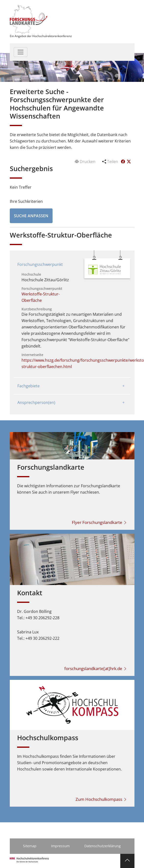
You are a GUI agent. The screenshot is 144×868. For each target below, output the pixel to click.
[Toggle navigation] (21, 52)
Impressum (60, 846)
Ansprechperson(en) (36, 402)
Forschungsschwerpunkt (40, 264)
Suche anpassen (31, 216)
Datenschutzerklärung (103, 846)
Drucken (86, 162)
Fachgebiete (28, 386)
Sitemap (30, 846)
